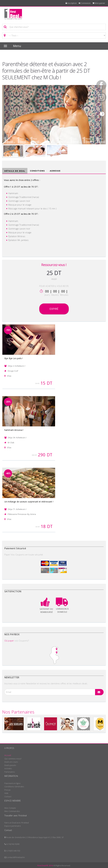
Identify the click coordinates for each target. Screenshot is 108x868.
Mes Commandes (12, 811)
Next (102, 114)
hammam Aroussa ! (14, 430)
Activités (8, 768)
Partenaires (10, 772)
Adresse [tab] (55, 171)
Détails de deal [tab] (15, 171)
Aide (6, 793)
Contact (8, 796)
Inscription (71, 3)
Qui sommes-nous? (13, 759)
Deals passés (10, 765)
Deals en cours (11, 762)
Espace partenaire (13, 826)
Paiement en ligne (12, 783)
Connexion (85, 3)
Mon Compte (10, 808)
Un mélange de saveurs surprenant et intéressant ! (29, 502)
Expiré (54, 309)
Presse (7, 790)
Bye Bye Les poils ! (14, 358)
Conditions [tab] (37, 171)
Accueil (8, 755)
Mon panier (99, 3)
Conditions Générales (14, 787)
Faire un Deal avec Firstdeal (17, 823)
